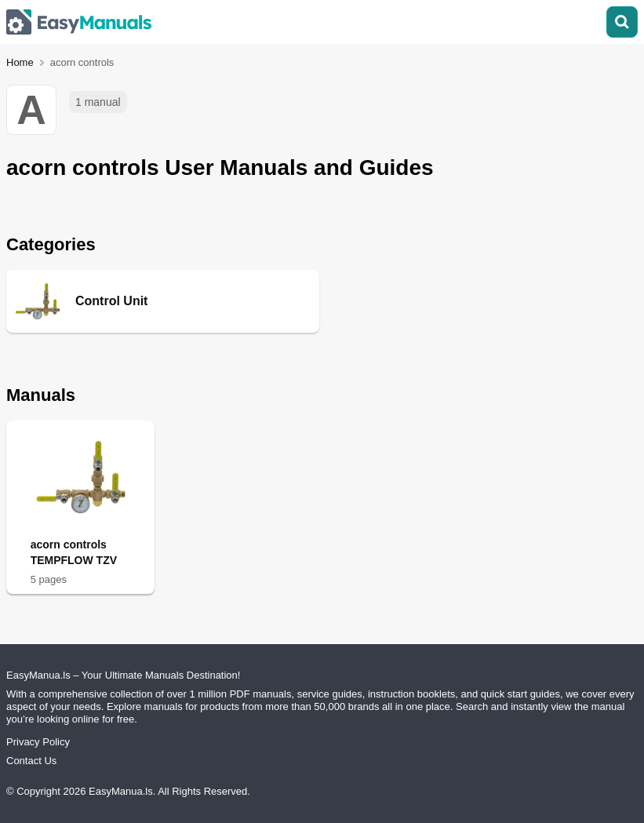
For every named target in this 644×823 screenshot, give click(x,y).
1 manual (98, 102)
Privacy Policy (38, 742)
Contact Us (31, 761)
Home (20, 62)
